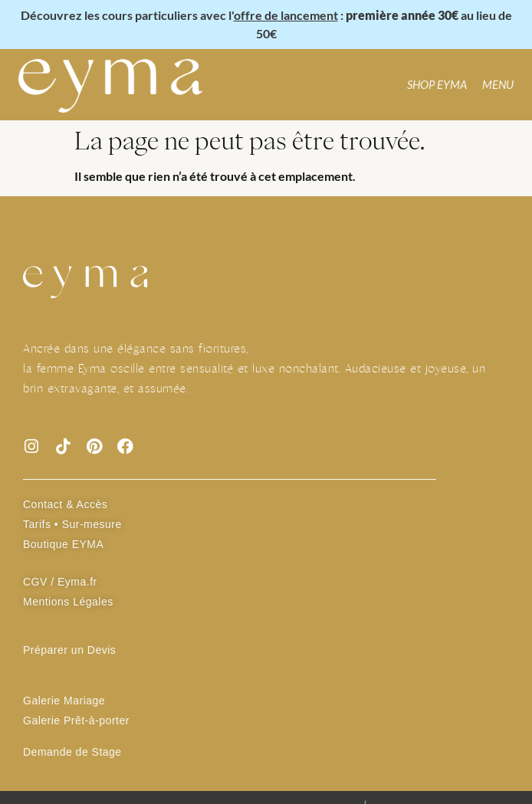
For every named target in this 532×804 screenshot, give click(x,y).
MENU (498, 84)
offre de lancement (286, 15)
